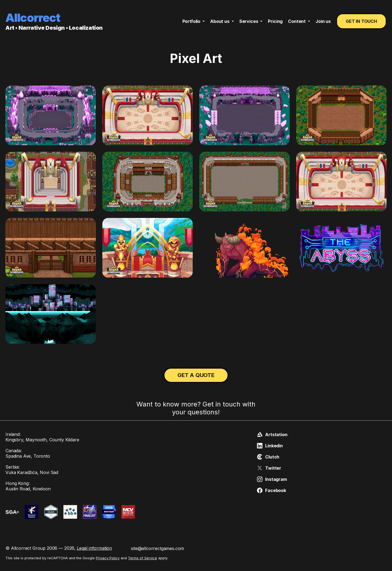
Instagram (272, 479)
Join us (323, 21)
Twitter (269, 468)
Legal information (94, 548)
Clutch (268, 457)
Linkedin (270, 446)
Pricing (275, 21)
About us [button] (220, 21)
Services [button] (249, 21)
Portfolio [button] (192, 21)
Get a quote (196, 375)
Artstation (272, 435)
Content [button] (297, 21)
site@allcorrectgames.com (157, 548)
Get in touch (361, 21)
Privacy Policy (108, 558)
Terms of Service (143, 558)
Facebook (272, 490)
